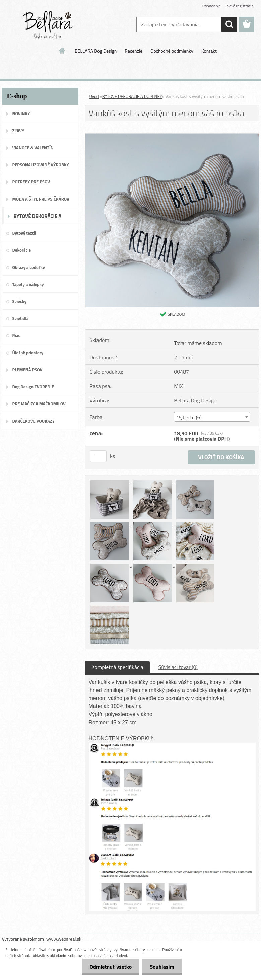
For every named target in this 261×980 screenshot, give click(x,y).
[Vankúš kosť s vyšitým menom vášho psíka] (172, 136)
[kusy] (98, 456)
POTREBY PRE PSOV (31, 182)
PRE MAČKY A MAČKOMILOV (39, 404)
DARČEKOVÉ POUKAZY (34, 421)
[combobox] (212, 417)
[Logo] (48, 25)
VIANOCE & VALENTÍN (33, 148)
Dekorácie (22, 250)
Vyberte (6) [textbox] (189, 417)
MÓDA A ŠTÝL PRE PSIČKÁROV (41, 199)
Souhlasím (161, 967)
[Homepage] (62, 51)
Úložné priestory (28, 353)
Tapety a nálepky (28, 284)
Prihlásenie (212, 6)
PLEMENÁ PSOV (27, 370)
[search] (229, 24)
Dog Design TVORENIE (33, 387)
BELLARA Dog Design (96, 51)
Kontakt (209, 51)
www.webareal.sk (64, 939)
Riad (17, 335)
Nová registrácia (240, 6)
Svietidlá (21, 318)
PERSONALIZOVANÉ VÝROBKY (41, 165)
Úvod (94, 96)
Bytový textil (24, 233)
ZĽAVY (18, 131)
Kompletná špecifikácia (118, 667)
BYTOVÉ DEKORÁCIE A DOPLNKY (38, 218)
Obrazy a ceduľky (29, 267)
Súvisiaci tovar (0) (178, 667)
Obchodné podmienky (172, 51)
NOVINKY (21, 114)
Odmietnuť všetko (109, 967)
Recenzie (134, 51)
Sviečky (19, 301)
